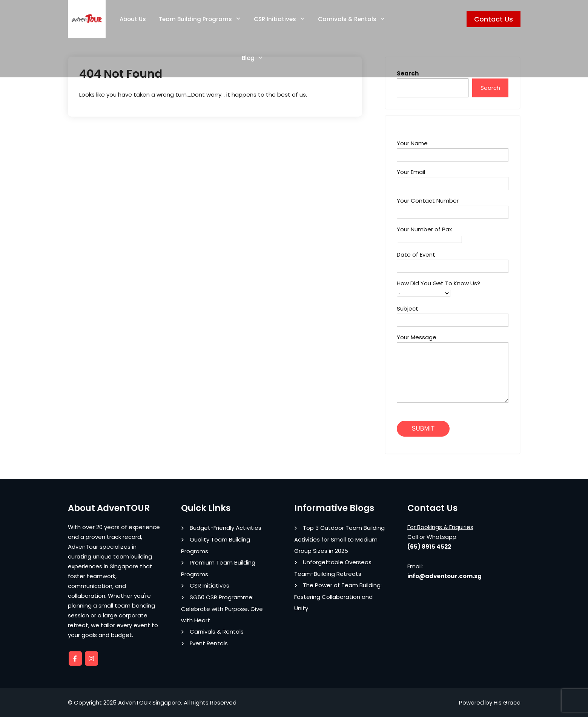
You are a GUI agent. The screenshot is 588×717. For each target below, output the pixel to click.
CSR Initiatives (275, 19)
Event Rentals (209, 643)
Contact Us (494, 19)
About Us (133, 19)
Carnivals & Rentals (347, 19)
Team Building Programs (195, 19)
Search (490, 88)
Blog (248, 58)
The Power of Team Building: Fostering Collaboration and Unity (338, 597)
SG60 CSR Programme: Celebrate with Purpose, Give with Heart (222, 609)
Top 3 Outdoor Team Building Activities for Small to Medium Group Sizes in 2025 (339, 539)
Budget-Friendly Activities (226, 528)
